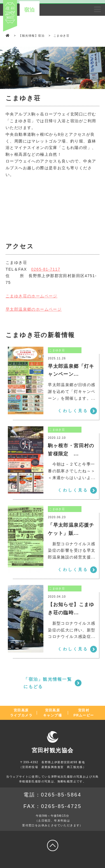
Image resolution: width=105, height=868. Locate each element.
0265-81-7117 (46, 269)
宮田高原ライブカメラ (21, 713)
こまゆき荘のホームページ (32, 296)
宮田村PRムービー (84, 713)
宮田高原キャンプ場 (53, 713)
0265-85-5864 (61, 795)
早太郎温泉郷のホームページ (34, 309)
